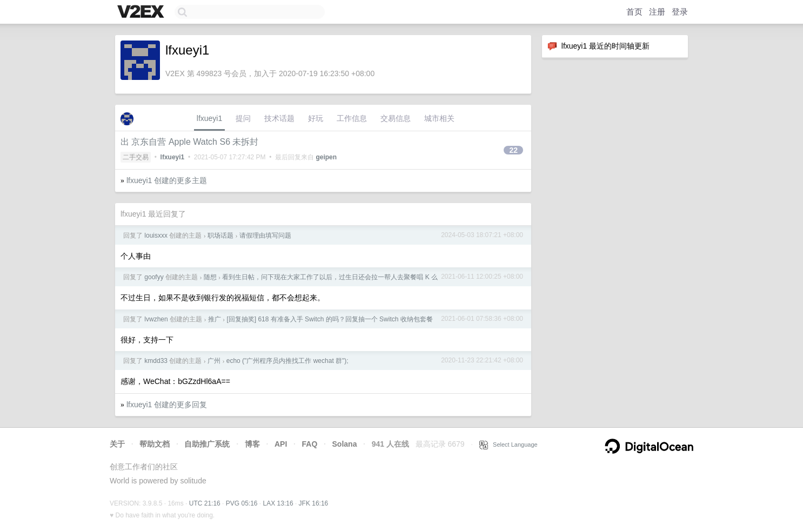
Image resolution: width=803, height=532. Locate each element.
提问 (243, 118)
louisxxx (156, 235)
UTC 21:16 (205, 503)
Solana (345, 444)
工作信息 (352, 118)
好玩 (316, 118)
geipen (326, 157)
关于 (117, 444)
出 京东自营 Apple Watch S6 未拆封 (189, 142)
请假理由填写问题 (265, 235)
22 (513, 150)
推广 (215, 319)
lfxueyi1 (209, 118)
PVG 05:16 (242, 503)
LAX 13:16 (278, 503)
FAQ (310, 444)
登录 (680, 12)
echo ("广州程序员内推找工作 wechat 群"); (287, 361)
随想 (210, 277)
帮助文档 (155, 444)
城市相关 (439, 118)
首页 (634, 12)
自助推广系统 (207, 444)
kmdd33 (156, 361)
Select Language (508, 445)
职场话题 (220, 235)
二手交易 (136, 157)
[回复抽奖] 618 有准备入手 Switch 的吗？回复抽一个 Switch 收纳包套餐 (329, 319)
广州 (214, 361)
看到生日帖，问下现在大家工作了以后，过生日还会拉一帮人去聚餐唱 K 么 (330, 277)
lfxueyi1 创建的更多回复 (167, 405)
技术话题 (279, 118)
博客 (252, 444)
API (281, 444)
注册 (657, 12)
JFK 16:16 (314, 503)
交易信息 (396, 118)
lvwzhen (156, 319)
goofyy (154, 277)
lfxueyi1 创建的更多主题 (167, 180)
